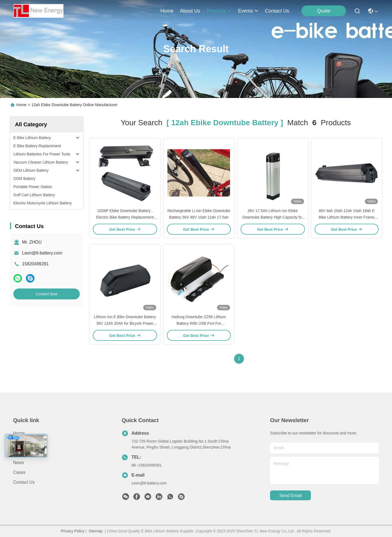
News (19, 463)
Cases (19, 472)
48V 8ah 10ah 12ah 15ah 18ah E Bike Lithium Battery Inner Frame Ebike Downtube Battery (347, 217)
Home (167, 11)
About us (22, 443)
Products (22, 453)
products (219, 11)
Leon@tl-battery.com (42, 253)
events (248, 11)
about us (190, 11)
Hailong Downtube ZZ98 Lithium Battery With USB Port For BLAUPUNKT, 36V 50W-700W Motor (199, 323)
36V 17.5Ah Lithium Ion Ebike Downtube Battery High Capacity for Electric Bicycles (273, 217)
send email (290, 495)
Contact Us (24, 482)
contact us (277, 11)
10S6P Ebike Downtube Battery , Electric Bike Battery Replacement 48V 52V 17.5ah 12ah (125, 217)
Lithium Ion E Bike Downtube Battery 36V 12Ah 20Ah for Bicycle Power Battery (125, 323)
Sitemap (96, 531)
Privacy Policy (73, 531)
